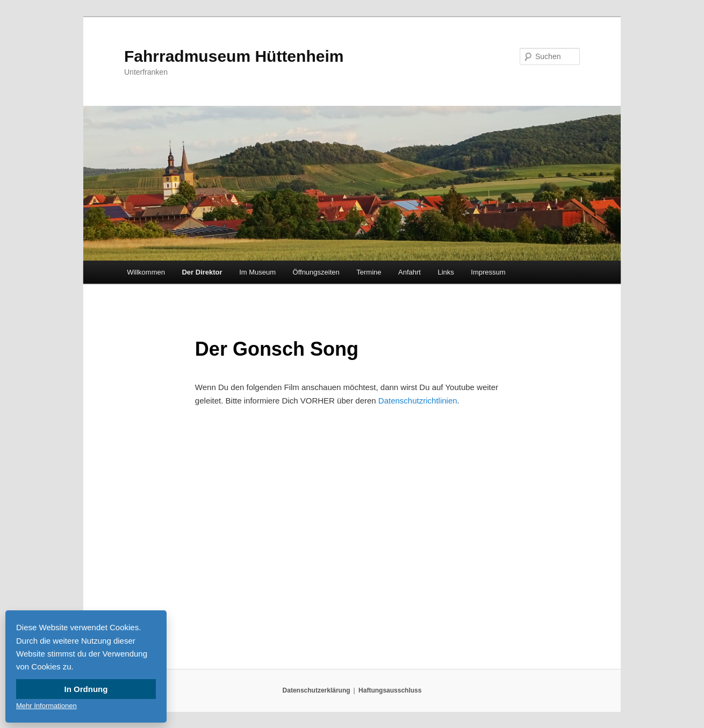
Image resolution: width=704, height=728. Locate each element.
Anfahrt (410, 272)
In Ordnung (86, 689)
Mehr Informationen (46, 706)
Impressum (488, 272)
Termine (369, 272)
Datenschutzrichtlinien (418, 401)
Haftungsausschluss (390, 690)
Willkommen (146, 272)
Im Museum (257, 272)
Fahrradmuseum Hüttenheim (234, 56)
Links (446, 272)
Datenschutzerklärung (317, 690)
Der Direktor (202, 272)
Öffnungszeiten (316, 272)
